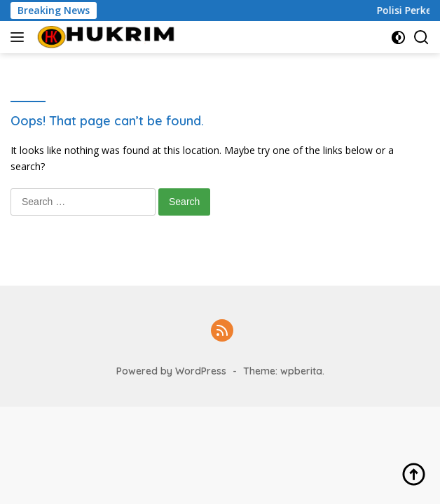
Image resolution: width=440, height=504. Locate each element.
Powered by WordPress (171, 371)
